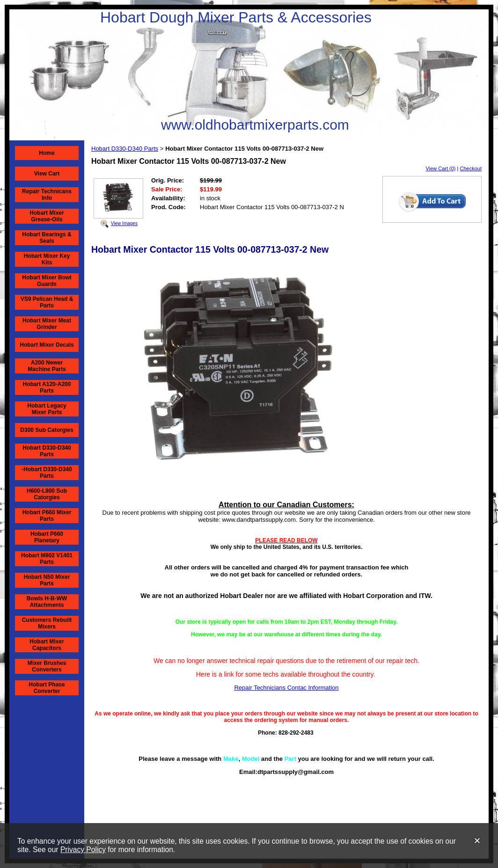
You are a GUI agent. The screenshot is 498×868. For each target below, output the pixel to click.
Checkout (471, 168)
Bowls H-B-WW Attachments (47, 602)
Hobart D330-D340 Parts (47, 451)
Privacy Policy (83, 850)
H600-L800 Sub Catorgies (47, 494)
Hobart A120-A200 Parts (47, 387)
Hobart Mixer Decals (47, 345)
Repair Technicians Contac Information (286, 688)
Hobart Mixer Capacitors (47, 645)
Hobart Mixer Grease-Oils (47, 216)
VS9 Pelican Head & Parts (47, 302)
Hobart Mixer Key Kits (47, 259)
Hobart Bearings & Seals (47, 238)
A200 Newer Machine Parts (47, 366)
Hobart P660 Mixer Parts (47, 516)
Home (47, 153)
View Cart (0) (441, 168)
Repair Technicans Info (47, 195)
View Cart (47, 174)
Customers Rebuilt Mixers (47, 623)
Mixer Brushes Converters (47, 666)
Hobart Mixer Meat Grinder (47, 324)
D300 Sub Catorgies (47, 430)
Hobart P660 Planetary (47, 537)
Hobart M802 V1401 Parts (47, 559)
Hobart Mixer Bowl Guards (47, 281)
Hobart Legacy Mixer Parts (47, 409)
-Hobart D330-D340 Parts (47, 473)
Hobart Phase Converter (47, 688)
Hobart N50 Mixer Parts (47, 580)
